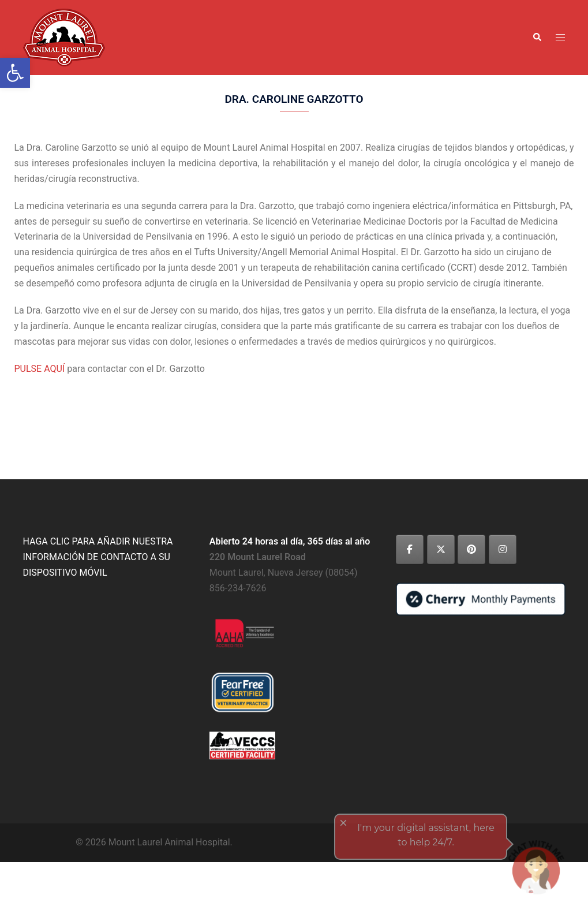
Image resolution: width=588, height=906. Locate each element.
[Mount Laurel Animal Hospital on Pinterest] (471, 549)
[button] (537, 38)
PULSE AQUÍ (40, 369)
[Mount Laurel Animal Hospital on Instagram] (503, 549)
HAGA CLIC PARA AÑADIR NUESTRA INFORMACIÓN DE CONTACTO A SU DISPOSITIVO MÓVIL (98, 557)
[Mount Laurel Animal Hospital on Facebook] (410, 549)
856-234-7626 (238, 588)
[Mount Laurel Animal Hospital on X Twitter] (441, 549)
